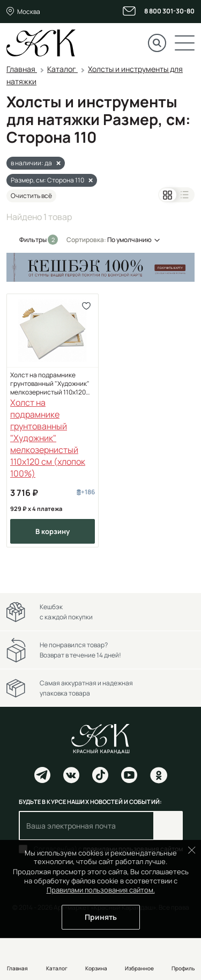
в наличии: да (31, 163)
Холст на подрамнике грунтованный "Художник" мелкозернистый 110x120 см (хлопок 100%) (50, 384)
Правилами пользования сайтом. (101, 890)
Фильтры (33, 240)
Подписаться (168, 826)
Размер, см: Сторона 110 (47, 180)
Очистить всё (31, 196)
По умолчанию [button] (129, 240)
